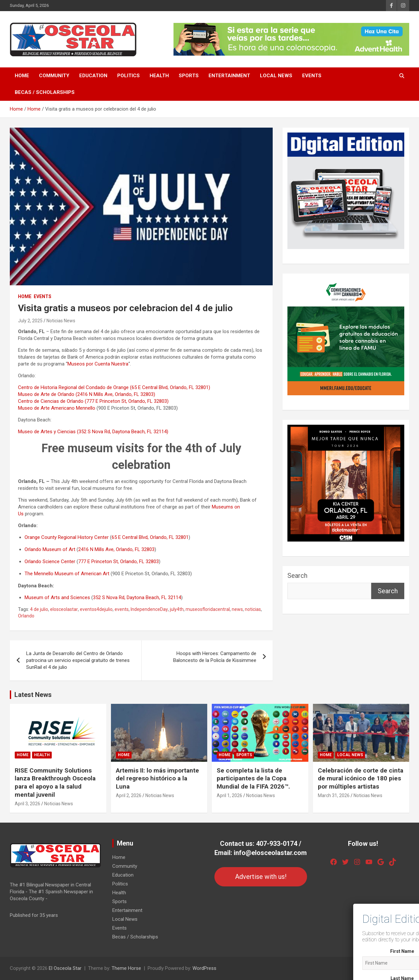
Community (54, 76)
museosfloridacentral (208, 609)
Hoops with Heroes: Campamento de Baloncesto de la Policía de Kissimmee (215, 657)
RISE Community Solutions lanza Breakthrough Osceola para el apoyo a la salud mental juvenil (55, 783)
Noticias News (61, 321)
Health (159, 76)
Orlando (26, 616)
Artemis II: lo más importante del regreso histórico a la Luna (157, 778)
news (237, 609)
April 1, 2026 (229, 795)
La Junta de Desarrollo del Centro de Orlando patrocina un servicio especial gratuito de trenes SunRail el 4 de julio (78, 660)
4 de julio (39, 609)
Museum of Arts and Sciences (57, 597)
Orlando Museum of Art (50, 549)
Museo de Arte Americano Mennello (57, 408)
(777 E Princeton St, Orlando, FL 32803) (127, 401)
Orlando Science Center (50, 561)
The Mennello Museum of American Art (67, 574)
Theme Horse (126, 968)
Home (22, 76)
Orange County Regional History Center (67, 537)
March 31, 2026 (334, 795)
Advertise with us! (261, 877)
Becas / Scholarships (45, 92)
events (122, 609)
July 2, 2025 (30, 321)
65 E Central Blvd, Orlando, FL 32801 (150, 537)
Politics (128, 76)
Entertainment (229, 76)
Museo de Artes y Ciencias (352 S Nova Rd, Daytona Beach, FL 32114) (93, 432)
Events (312, 76)
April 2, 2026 (129, 795)
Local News (276, 76)
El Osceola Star (65, 968)
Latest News (33, 695)
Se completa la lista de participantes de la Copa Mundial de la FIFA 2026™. (253, 778)
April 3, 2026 (27, 804)
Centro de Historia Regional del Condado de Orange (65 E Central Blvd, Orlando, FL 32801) (114, 387)
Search (297, 576)
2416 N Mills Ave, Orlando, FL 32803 (116, 549)
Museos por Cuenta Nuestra (98, 364)
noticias (253, 609)
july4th (177, 609)
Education (93, 76)
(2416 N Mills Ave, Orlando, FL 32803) (115, 394)
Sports (189, 76)
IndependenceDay (149, 609)
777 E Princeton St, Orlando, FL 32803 (118, 561)
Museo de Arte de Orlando (46, 394)
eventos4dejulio (96, 609)
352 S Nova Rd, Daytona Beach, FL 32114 (137, 597)
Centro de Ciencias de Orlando (51, 401)
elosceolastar (64, 609)
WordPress (204, 968)
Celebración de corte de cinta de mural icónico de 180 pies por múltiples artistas (361, 778)
